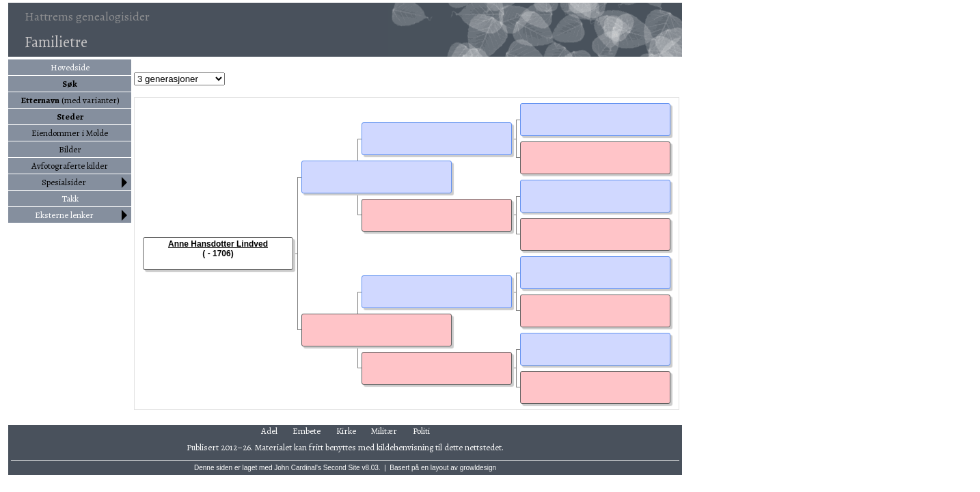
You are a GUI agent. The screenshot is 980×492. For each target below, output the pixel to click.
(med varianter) (70, 100)
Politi (421, 431)
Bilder (70, 149)
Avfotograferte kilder (70, 166)
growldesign (478, 468)
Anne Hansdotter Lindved (218, 244)
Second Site (342, 468)
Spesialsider (64, 182)
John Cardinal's (298, 468)
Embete (307, 431)
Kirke (346, 431)
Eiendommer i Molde (70, 133)
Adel (269, 431)
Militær (384, 431)
